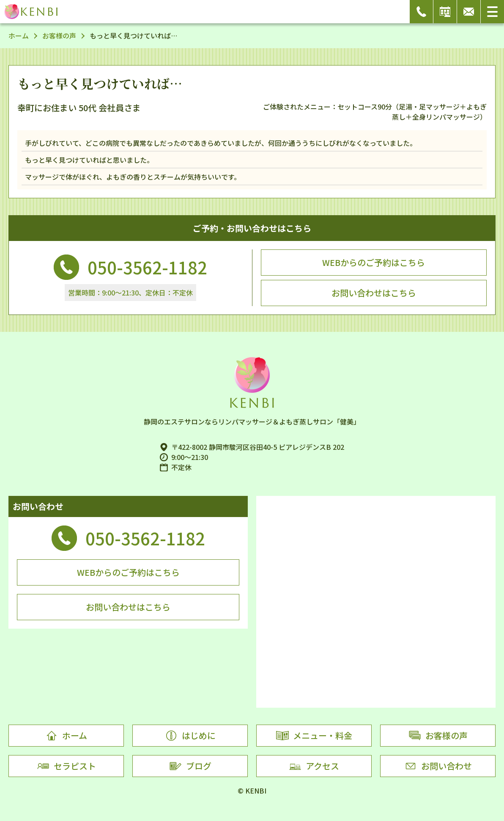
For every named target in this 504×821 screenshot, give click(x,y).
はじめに (190, 736)
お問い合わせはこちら (374, 293)
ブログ (190, 766)
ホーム (19, 36)
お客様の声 (59, 36)
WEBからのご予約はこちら (374, 262)
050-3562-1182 (147, 267)
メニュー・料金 (314, 736)
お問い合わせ (438, 766)
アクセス (314, 766)
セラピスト (66, 766)
